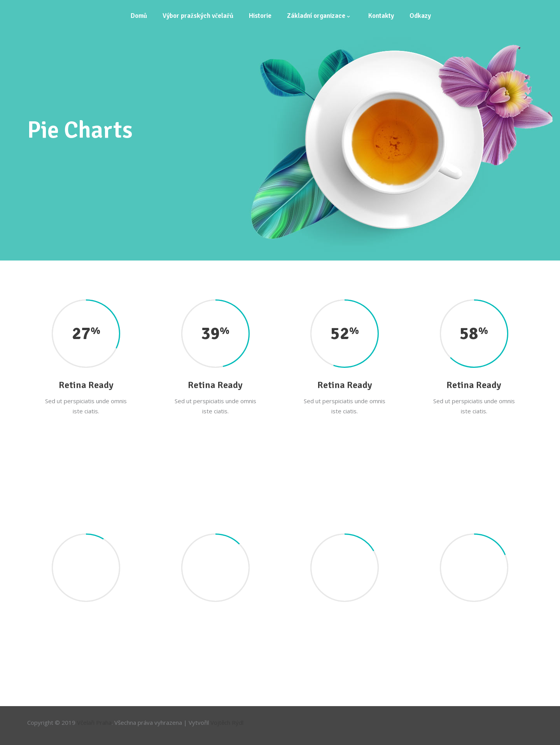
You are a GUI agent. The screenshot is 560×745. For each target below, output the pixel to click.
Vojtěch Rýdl (227, 722)
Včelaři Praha (94, 722)
